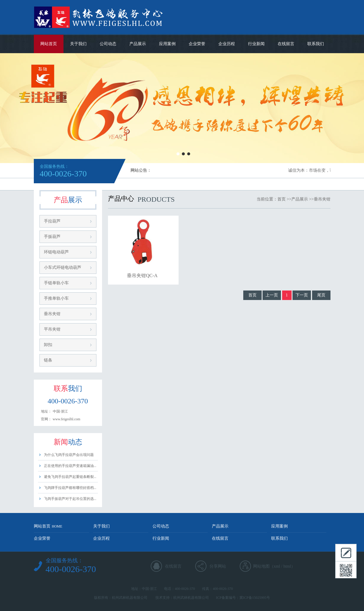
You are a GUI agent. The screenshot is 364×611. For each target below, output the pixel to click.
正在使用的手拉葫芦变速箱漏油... (70, 466)
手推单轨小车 (56, 298)
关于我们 (78, 44)
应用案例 (167, 44)
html (287, 566)
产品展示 (138, 44)
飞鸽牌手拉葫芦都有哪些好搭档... (70, 488)
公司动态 (108, 44)
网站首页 (49, 44)
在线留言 (286, 44)
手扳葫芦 (52, 237)
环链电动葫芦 (56, 252)
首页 (282, 199)
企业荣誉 (197, 44)
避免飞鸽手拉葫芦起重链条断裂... (70, 477)
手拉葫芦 (52, 221)
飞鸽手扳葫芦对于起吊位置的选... (70, 499)
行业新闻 (256, 44)
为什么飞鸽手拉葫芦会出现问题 (69, 455)
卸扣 (48, 345)
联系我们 (316, 44)
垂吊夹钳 (52, 314)
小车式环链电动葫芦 (63, 267)
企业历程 (227, 44)
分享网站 (218, 566)
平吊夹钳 (52, 329)
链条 (48, 360)
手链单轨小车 (56, 283)
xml (277, 566)
